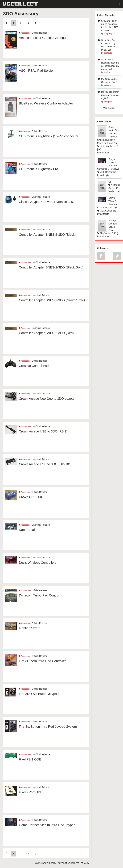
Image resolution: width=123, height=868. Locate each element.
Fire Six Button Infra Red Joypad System (48, 727)
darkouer (105, 153)
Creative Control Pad (34, 366)
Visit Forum (109, 108)
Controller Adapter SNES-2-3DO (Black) (47, 235)
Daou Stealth (28, 530)
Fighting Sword (30, 628)
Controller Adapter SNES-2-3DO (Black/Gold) (51, 267)
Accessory (24, 33)
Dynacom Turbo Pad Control (39, 595)
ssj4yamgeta (109, 34)
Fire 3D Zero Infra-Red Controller (42, 661)
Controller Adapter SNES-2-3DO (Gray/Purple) (52, 300)
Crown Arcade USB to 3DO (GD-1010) (46, 464)
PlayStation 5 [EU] (108, 233)
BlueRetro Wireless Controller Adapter (46, 103)
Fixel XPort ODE (31, 792)
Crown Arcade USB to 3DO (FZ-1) (43, 431)
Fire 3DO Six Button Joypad (39, 694)
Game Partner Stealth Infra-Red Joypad (47, 825)
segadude (108, 53)
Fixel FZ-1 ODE (30, 759)
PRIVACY (85, 863)
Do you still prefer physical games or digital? (110, 95)
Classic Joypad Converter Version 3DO (47, 202)
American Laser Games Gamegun (43, 38)
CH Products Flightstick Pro (39, 169)
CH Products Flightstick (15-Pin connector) (49, 136)
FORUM (53, 863)
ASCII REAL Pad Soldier (36, 71)
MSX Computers (107, 172)
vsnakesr (108, 85)
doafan (107, 72)
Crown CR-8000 (30, 497)
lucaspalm (108, 101)
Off (110, 182)
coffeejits (105, 175)
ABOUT (44, 863)
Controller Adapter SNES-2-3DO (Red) (46, 333)
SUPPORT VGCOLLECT (68, 863)
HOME (37, 863)
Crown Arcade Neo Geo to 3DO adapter (47, 399)
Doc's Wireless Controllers (38, 563)
